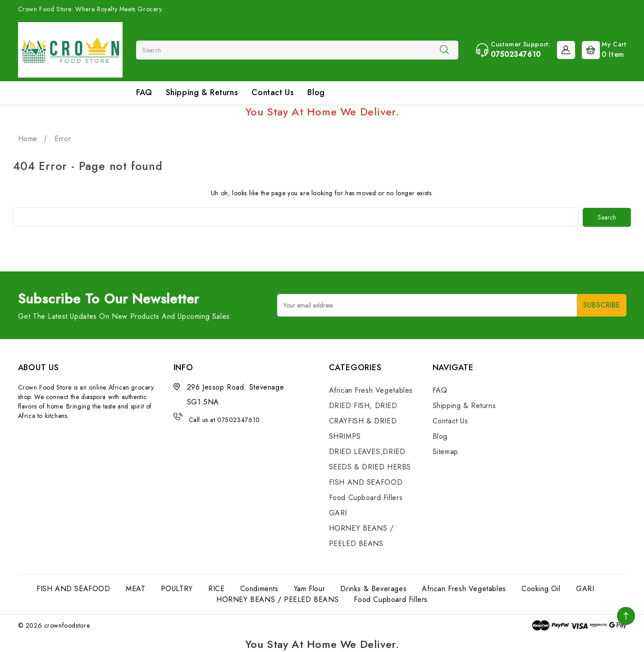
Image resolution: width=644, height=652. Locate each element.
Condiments (259, 588)
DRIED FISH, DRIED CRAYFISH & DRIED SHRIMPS (363, 420)
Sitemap (445, 451)
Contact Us (273, 92)
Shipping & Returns (202, 92)
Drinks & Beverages (373, 588)
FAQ (144, 92)
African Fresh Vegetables (371, 390)
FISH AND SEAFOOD (366, 482)
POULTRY (177, 588)
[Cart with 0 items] (602, 49)
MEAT (135, 588)
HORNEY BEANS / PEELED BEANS (277, 599)
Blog (316, 92)
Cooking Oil (541, 588)
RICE (216, 588)
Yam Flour (309, 588)
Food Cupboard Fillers (366, 497)
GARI (338, 512)
